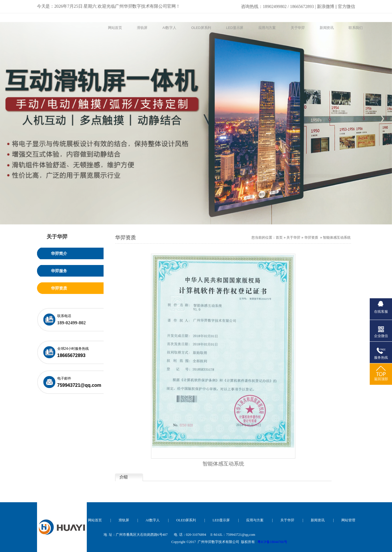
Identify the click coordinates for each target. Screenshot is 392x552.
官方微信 (348, 5)
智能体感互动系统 (337, 238)
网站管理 (348, 520)
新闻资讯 (318, 520)
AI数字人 (153, 520)
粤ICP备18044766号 (272, 542)
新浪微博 (289, 5)
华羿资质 (311, 238)
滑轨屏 (124, 520)
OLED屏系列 (186, 520)
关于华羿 (293, 238)
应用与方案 (255, 520)
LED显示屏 (221, 520)
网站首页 (95, 520)
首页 (279, 238)
